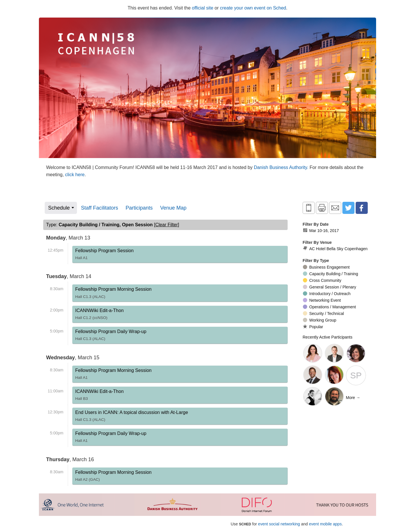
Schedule (59, 208)
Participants (139, 208)
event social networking (279, 524)
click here (75, 175)
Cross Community (322, 280)
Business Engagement (326, 267)
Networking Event (322, 300)
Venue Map (173, 208)
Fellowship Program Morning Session (113, 294)
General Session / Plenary (330, 287)
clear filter (167, 225)
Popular (313, 327)
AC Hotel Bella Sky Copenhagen (335, 249)
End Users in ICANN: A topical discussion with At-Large (132, 417)
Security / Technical (323, 313)
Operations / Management (329, 307)
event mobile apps (325, 524)
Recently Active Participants (328, 337)
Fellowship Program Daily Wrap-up (111, 336)
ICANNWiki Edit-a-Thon (99, 315)
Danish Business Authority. (282, 167)
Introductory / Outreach (327, 294)
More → (353, 398)
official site (203, 8)
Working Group (320, 320)
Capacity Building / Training (331, 274)
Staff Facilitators (100, 208)
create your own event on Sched (253, 8)
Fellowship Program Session (104, 255)
